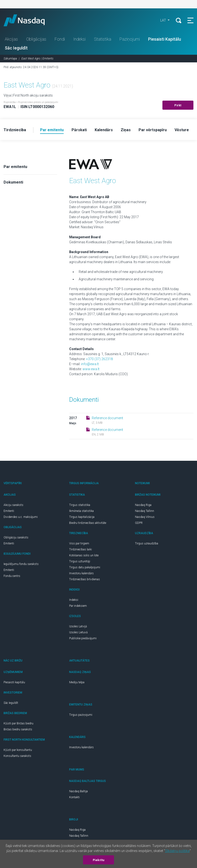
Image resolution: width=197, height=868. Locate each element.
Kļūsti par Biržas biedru (18, 723)
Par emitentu (15, 167)
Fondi (60, 39)
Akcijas (11, 39)
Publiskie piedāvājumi (83, 638)
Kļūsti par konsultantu (18, 750)
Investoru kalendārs (81, 573)
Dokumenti (13, 182)
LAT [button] (163, 20)
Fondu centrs (12, 576)
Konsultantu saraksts (17, 756)
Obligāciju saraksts (16, 537)
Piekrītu (99, 860)
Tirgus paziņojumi (81, 715)
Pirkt (178, 105)
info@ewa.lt (90, 364)
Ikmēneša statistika (81, 511)
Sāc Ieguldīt (16, 48)
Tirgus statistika (80, 505)
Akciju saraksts (13, 505)
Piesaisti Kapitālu (165, 39)
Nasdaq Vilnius (145, 517)
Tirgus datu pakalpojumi (85, 567)
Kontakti (74, 797)
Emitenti (9, 511)
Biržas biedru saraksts (18, 729)
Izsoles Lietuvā (78, 632)
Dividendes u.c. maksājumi (21, 517)
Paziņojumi (130, 39)
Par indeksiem (78, 606)
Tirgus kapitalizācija (82, 517)
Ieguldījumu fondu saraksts (21, 564)
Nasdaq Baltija (78, 791)
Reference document (107, 418)
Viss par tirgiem (79, 543)
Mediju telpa (77, 682)
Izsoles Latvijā (78, 626)
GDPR (139, 523)
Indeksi (79, 39)
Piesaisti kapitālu (14, 682)
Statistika (103, 39)
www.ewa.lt (91, 369)
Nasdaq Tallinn (145, 511)
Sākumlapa (10, 59)
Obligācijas (36, 39)
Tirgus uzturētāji (80, 561)
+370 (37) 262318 (99, 359)
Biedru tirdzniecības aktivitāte (88, 523)
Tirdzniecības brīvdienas (85, 579)
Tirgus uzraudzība (147, 543)
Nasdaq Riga (143, 505)
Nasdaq (29, 20)
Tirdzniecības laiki (80, 549)
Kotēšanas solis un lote (84, 555)
